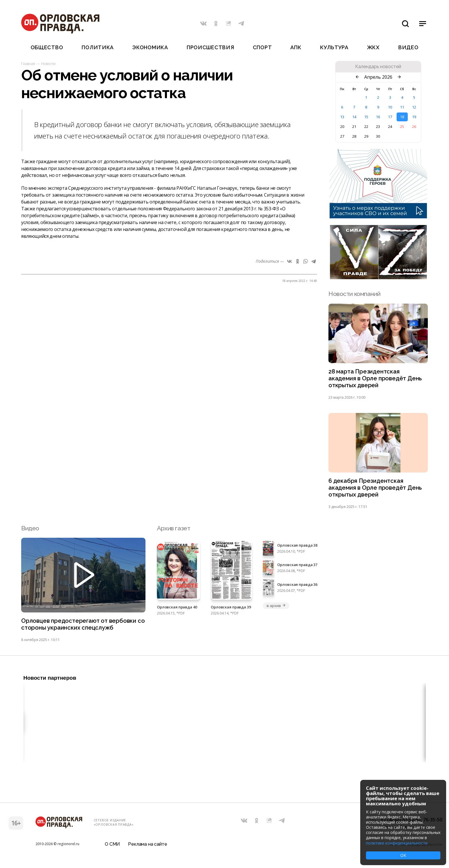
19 (414, 117)
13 (342, 117)
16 (378, 117)
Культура (334, 47)
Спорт (262, 47)
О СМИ (112, 846)
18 (402, 117)
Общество (47, 47)
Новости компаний (354, 294)
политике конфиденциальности (397, 843)
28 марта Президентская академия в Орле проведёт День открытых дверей (376, 379)
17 (390, 117)
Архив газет (174, 530)
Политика (98, 47)
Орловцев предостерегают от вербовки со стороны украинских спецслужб (80, 627)
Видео (408, 47)
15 (366, 117)
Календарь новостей (378, 67)
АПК (296, 47)
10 (390, 107)
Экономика (150, 47)
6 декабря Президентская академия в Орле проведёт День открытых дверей (376, 490)
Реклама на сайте (147, 846)
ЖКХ (373, 47)
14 (354, 117)
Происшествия (210, 47)
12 (414, 107)
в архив (276, 608)
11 (402, 107)
